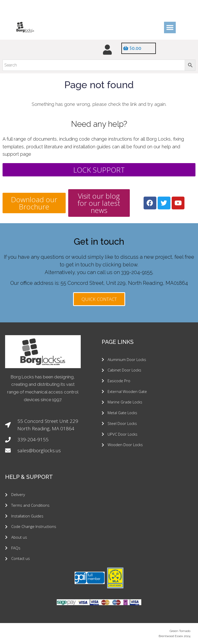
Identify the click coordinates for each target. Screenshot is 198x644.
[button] (170, 27)
